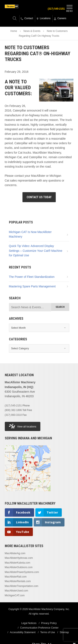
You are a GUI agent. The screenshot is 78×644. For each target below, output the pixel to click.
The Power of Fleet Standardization (32, 277)
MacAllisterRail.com (16, 577)
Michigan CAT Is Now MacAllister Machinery (30, 234)
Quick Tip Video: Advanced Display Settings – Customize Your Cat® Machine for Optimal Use (36, 251)
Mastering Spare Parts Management (32, 286)
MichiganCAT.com (15, 595)
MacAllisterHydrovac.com (19, 558)
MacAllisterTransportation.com (22, 586)
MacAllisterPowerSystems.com (22, 572)
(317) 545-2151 (13, 406)
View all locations (23, 426)
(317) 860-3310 (13, 415)
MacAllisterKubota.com (18, 563)
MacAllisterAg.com (15, 553)
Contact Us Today (39, 197)
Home (14, 31)
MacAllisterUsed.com (17, 591)
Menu (69, 8)
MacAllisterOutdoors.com (19, 567)
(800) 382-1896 (13, 410)
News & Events (32, 31)
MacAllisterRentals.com (18, 581)
